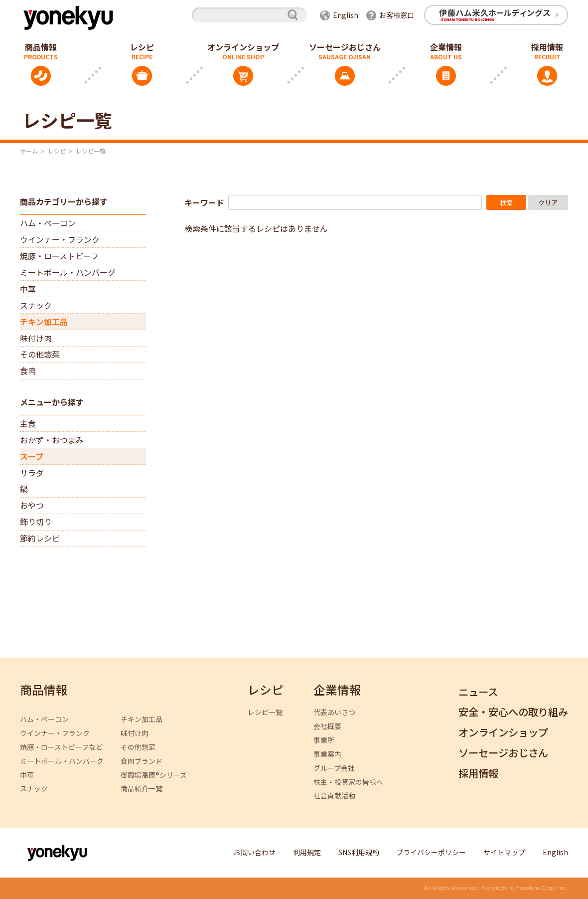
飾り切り (36, 522)
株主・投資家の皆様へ (348, 782)
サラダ (32, 473)
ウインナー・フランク (60, 239)
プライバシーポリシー (431, 852)
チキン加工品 (44, 322)
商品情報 (44, 690)
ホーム (29, 151)
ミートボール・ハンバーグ (68, 272)
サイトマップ (504, 852)
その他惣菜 (40, 354)
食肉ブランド (142, 761)
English (346, 15)
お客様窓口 (397, 15)
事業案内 (327, 754)
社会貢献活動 (334, 796)
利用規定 (307, 852)
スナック (36, 305)
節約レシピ (40, 538)
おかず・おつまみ (52, 440)
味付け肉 (36, 338)
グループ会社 (334, 768)
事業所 (324, 740)
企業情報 (446, 47)
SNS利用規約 (359, 852)
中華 (28, 289)
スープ (32, 456)
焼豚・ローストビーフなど (61, 747)
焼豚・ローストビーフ (59, 256)
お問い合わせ (255, 852)
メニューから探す (52, 402)
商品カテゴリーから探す (64, 201)
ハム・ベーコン (48, 223)
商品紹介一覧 (142, 789)
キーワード (204, 202)
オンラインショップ (243, 47)
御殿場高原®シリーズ (154, 775)
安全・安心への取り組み (513, 712)
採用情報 (478, 774)
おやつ (32, 505)
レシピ (142, 47)
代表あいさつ (334, 712)
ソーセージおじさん (345, 47)
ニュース (478, 692)
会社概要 (327, 726)
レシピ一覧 (265, 712)
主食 (28, 423)
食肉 (28, 370)
